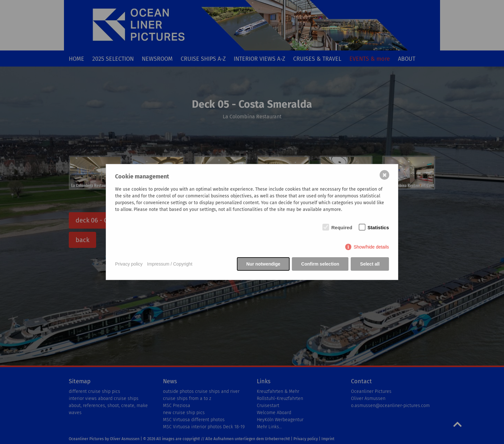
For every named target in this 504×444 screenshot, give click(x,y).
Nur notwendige (263, 264)
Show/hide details (371, 247)
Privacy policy (129, 264)
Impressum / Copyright (170, 264)
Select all (370, 264)
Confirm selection (320, 264)
